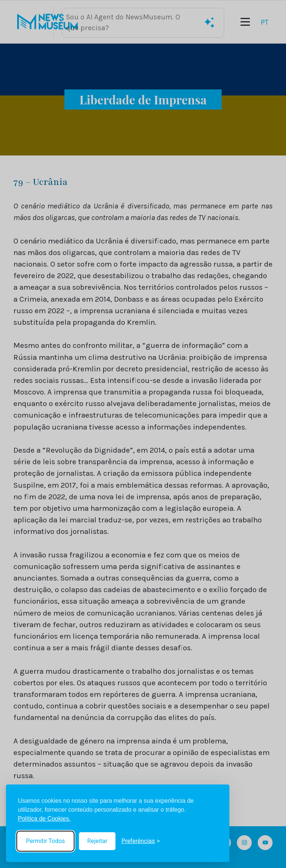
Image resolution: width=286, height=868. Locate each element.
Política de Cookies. (44, 819)
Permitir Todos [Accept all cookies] (45, 841)
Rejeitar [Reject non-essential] (97, 841)
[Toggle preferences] (141, 841)
